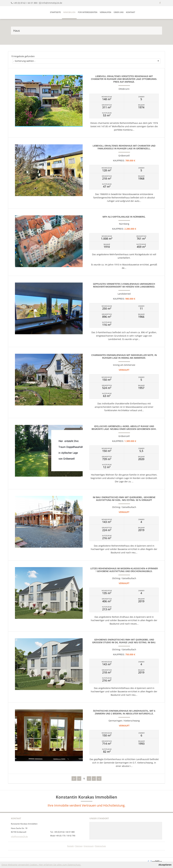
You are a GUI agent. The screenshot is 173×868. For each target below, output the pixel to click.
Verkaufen (105, 12)
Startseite (55, 12)
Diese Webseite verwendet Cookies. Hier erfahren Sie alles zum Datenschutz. (41, 865)
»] (99, 779)
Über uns (119, 12)
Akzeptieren (165, 865)
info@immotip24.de (52, 3)
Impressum (89, 846)
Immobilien (69, 12)
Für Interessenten (88, 12)
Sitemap (79, 846)
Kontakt (131, 12)
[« (74, 779)
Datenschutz (101, 846)
